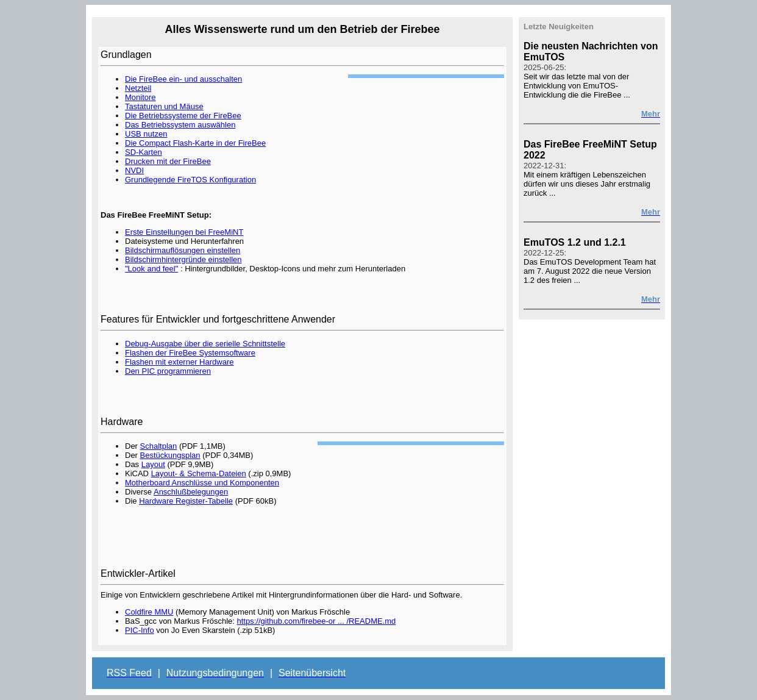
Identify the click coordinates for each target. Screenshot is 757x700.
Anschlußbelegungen (191, 492)
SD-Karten (144, 152)
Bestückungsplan (170, 455)
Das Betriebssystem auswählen (180, 125)
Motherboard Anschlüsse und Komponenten (202, 483)
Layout (153, 464)
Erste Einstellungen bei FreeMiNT (184, 232)
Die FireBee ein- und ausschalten (183, 79)
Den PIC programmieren (168, 371)
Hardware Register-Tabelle (186, 501)
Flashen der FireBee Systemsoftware (190, 353)
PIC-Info (140, 630)
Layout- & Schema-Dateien (199, 473)
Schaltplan (159, 446)
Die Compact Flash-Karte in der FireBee (195, 143)
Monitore (140, 97)
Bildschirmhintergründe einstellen (183, 259)
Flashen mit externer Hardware (179, 362)
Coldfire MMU (149, 612)
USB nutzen (146, 134)
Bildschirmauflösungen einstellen (183, 250)
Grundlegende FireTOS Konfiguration (190, 180)
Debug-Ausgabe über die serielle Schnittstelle (205, 344)
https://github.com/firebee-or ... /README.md (317, 621)
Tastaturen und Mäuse (164, 106)
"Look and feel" (151, 269)
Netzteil (138, 88)
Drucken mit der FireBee (168, 161)
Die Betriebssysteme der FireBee (183, 116)
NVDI (134, 170)
